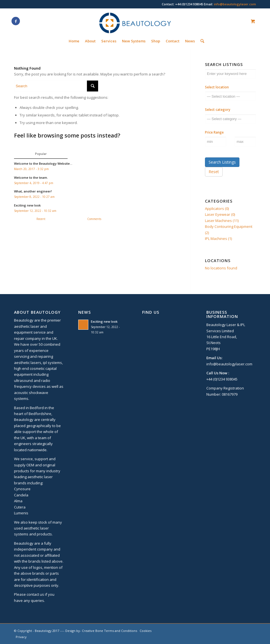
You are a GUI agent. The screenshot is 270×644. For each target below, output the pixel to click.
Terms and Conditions (121, 631)
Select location (217, 87)
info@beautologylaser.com (235, 4)
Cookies (146, 631)
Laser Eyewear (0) (220, 214)
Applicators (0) (217, 208)
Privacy (21, 637)
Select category (218, 110)
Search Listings (222, 162)
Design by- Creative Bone (84, 631)
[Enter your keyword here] (230, 74)
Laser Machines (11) (222, 221)
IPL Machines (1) (218, 239)
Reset (214, 172)
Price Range (214, 132)
